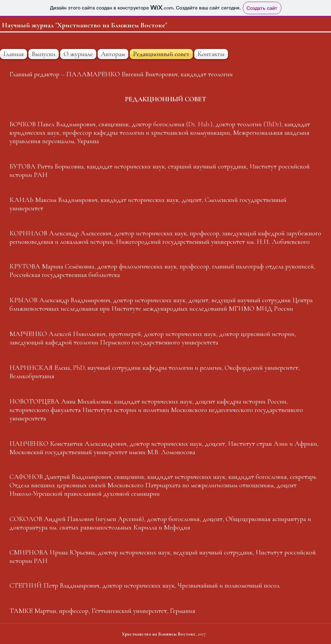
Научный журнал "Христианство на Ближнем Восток (82, 25)
